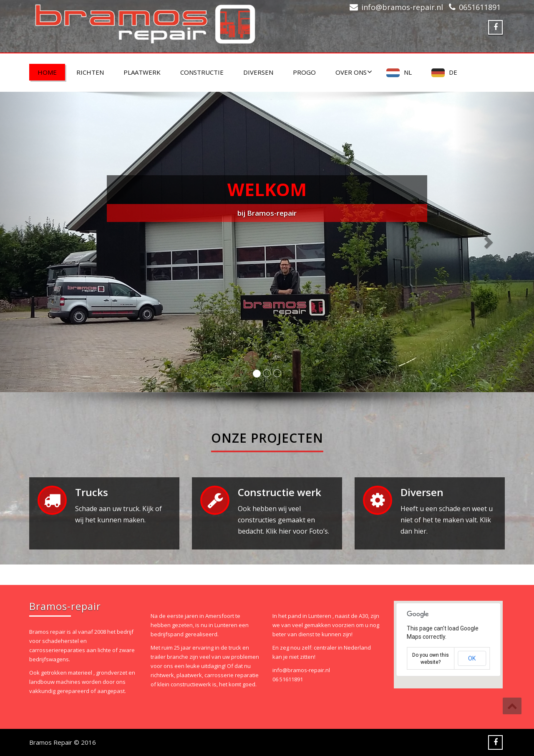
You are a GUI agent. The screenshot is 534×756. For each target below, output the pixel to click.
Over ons (354, 72)
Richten (90, 72)
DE (453, 72)
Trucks (92, 492)
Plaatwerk (142, 72)
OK (472, 658)
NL (408, 72)
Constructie (202, 72)
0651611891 (480, 7)
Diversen (258, 72)
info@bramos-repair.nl (402, 7)
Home (47, 72)
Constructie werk (280, 492)
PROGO (304, 72)
